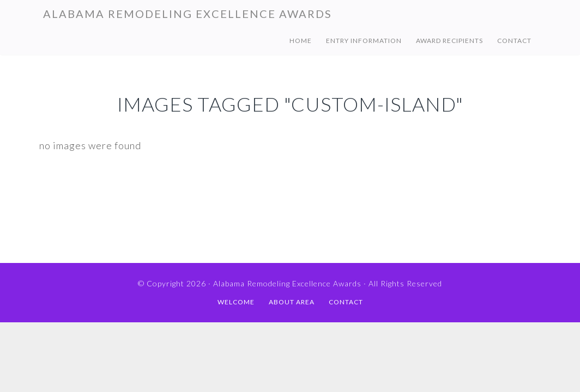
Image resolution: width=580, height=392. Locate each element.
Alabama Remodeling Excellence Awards (188, 14)
